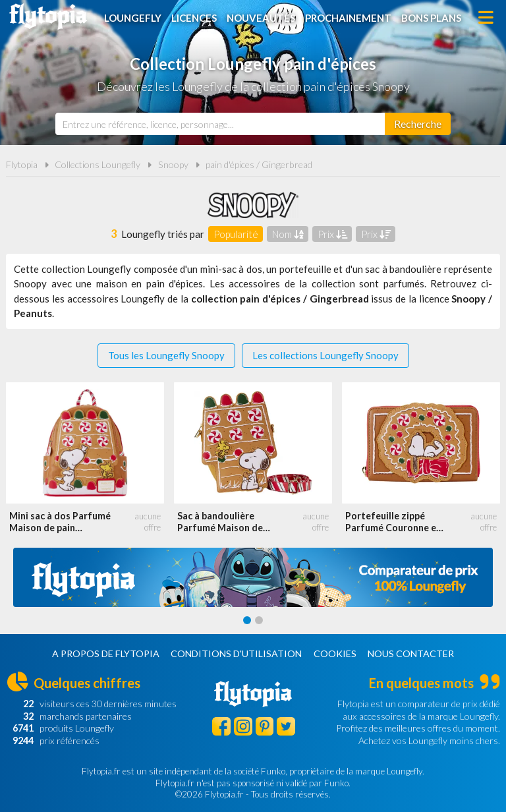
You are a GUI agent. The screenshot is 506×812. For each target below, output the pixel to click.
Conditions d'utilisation (236, 653)
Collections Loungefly (98, 164)
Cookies (335, 653)
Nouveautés (261, 18)
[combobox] (220, 124)
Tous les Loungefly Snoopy (166, 355)
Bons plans (431, 18)
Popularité (236, 234)
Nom (288, 234)
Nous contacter (411, 653)
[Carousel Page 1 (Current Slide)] (247, 620)
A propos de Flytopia (106, 653)
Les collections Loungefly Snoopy (325, 355)
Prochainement (348, 18)
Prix (332, 234)
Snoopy (173, 164)
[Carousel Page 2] (259, 620)
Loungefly (133, 18)
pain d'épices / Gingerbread (259, 164)
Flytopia (48, 16)
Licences (194, 18)
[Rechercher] (418, 124)
